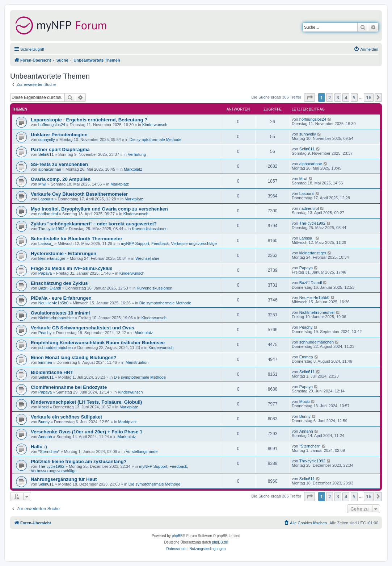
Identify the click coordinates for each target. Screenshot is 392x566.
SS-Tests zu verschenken (59, 164)
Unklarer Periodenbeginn (59, 135)
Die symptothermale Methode (156, 140)
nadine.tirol (48, 214)
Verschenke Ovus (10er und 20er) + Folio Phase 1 (87, 432)
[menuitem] (366, 49)
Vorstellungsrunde (142, 451)
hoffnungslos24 (52, 125)
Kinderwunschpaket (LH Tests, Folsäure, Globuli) (87, 402)
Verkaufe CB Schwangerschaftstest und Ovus (83, 328)
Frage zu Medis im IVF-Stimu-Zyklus (72, 268)
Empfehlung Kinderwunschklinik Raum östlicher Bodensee (98, 343)
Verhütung (137, 154)
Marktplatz (133, 169)
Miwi (42, 184)
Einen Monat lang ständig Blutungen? (74, 357)
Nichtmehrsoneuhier (56, 318)
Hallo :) (39, 447)
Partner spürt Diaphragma (60, 149)
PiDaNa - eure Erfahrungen (61, 298)
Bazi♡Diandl (50, 288)
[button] (309, 97)
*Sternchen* (49, 451)
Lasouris (46, 199)
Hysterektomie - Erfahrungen (64, 253)
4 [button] (346, 97)
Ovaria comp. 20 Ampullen (61, 179)
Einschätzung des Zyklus (59, 283)
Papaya (45, 273)
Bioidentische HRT (52, 372)
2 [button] (330, 97)
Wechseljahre (147, 258)
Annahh (45, 437)
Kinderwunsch (155, 125)
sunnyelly (47, 140)
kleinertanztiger (52, 258)
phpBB (177, 536)
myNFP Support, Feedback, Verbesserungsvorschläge (169, 244)
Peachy (45, 333)
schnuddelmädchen (56, 347)
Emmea (45, 362)
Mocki (44, 407)
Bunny (44, 422)
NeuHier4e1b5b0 (53, 303)
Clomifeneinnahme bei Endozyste (69, 387)
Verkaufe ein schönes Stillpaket (66, 417)
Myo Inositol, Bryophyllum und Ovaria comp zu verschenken (99, 209)
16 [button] (369, 97)
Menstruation (137, 362)
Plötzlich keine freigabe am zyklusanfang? (79, 461)
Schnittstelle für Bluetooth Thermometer (77, 239)
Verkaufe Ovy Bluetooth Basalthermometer (79, 194)
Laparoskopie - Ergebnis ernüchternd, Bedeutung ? (89, 120)
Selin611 (46, 154)
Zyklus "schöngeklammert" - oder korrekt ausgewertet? (94, 224)
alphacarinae (50, 169)
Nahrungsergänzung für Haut (64, 479)
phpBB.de (220, 542)
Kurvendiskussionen (149, 229)
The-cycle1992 (51, 229)
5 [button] (354, 97)
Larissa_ (46, 244)
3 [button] (338, 97)
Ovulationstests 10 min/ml (60, 313)
